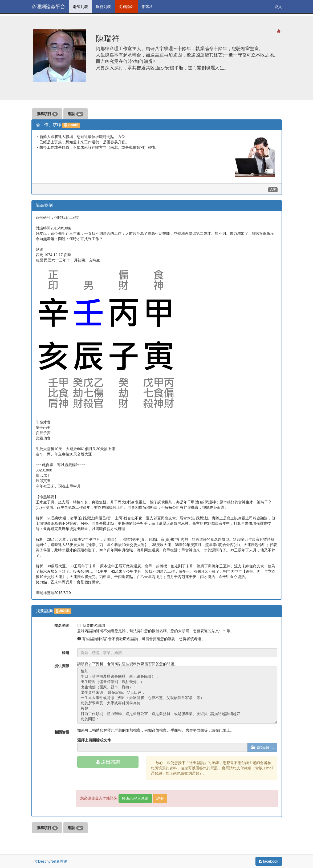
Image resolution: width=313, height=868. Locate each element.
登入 (278, 7)
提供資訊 (62, 666)
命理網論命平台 (48, 7)
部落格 (147, 7)
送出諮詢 (108, 762)
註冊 (160, 798)
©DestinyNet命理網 (52, 861)
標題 (66, 653)
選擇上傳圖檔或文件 (94, 740)
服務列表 (103, 7)
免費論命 (126, 7)
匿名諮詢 (62, 625)
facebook (269, 861)
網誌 (76, 114)
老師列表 (80, 7)
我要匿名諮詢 (91, 625)
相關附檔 (62, 732)
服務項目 (47, 114)
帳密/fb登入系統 (135, 798)
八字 (273, 189)
